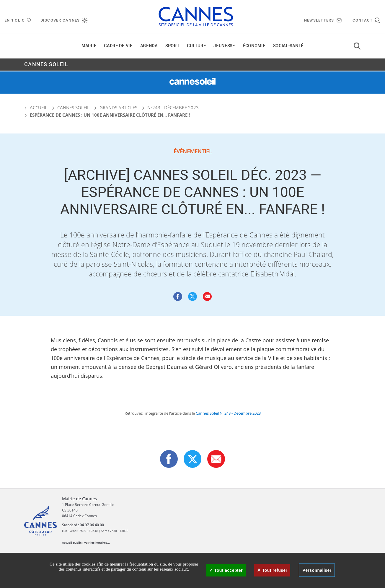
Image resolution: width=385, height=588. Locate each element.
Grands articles (118, 107)
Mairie (89, 47)
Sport (172, 47)
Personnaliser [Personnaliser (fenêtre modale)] (317, 570)
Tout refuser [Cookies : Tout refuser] (272, 570)
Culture (196, 47)
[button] (207, 297)
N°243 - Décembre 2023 (173, 107)
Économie (254, 47)
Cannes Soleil (46, 65)
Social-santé (288, 47)
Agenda (149, 47)
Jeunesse (224, 47)
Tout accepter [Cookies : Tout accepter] (226, 570)
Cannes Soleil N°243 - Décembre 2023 (228, 413)
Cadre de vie (118, 47)
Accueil (36, 107)
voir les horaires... (97, 543)
